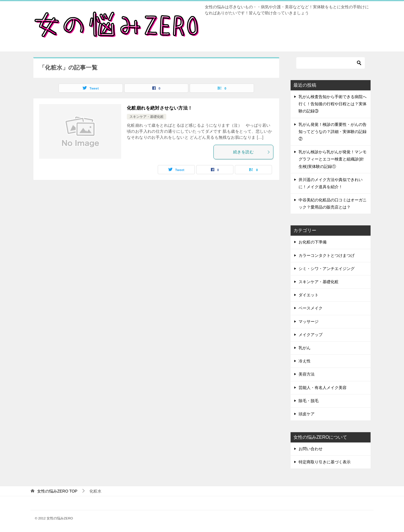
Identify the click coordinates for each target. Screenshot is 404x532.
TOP (57, 491)
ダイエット (309, 295)
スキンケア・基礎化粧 (147, 117)
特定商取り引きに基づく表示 (325, 462)
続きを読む (252, 152)
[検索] (331, 63)
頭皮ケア (307, 414)
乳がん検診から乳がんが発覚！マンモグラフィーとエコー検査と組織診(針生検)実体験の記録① (333, 159)
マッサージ (309, 321)
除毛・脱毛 (309, 401)
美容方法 (307, 374)
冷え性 (305, 361)
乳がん (305, 348)
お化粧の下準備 (313, 242)
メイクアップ (311, 335)
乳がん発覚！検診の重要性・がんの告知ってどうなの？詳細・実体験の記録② (333, 132)
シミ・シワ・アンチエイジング (327, 269)
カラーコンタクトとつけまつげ (327, 255)
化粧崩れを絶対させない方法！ (160, 108)
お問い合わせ (311, 449)
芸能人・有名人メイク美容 (323, 388)
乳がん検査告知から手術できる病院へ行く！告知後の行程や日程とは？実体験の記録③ (333, 104)
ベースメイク (311, 308)
